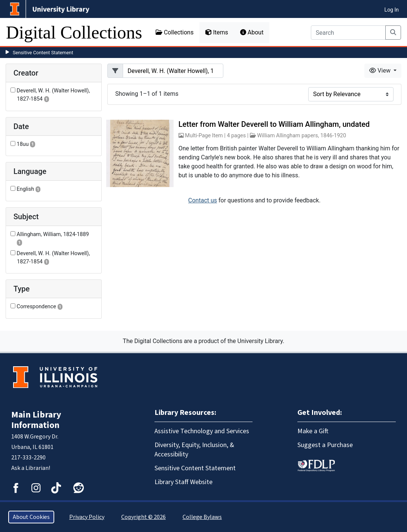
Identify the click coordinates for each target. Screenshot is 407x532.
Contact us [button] (203, 200)
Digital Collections (74, 32)
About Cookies (31, 517)
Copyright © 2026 (143, 517)
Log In (392, 10)
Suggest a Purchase (325, 445)
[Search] (348, 33)
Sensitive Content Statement (43, 53)
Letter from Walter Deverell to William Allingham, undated (274, 124)
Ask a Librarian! (31, 468)
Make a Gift (313, 431)
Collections (175, 32)
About (252, 32)
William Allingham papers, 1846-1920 (302, 136)
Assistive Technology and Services (202, 431)
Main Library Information (36, 420)
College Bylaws (202, 517)
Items (217, 32)
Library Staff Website (183, 482)
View (381, 71)
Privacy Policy (87, 517)
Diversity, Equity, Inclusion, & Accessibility (194, 450)
